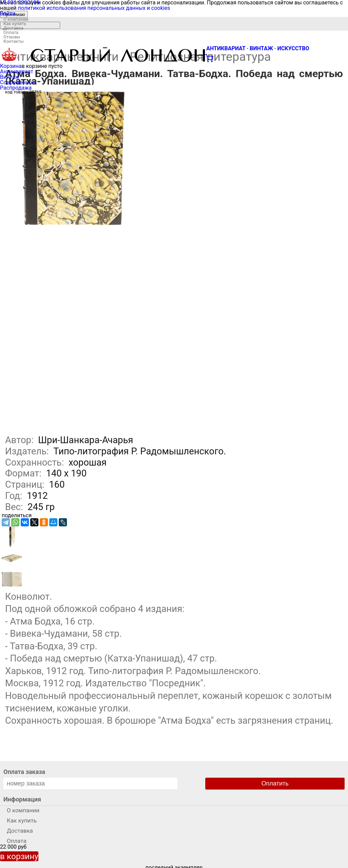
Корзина (11, 66)
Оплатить (275, 783)
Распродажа (16, 88)
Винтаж (10, 77)
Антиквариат (17, 71)
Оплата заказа (24, 772)
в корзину (19, 856)
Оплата (11, 32)
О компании (16, 19)
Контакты (14, 41)
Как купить (15, 24)
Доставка (13, 28)
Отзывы (12, 37)
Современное (18, 82)
